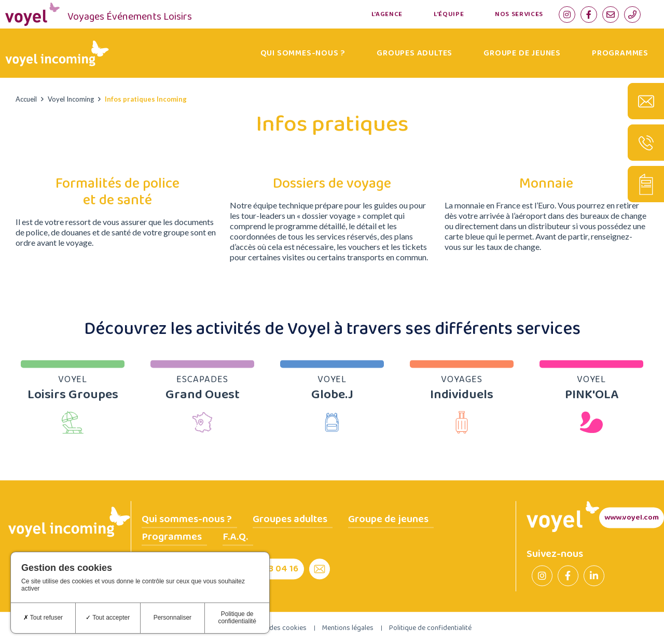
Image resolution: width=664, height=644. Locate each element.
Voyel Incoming (71, 99)
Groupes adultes (414, 53)
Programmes (620, 53)
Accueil (26, 99)
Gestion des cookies (275, 628)
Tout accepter (108, 618)
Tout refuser (43, 618)
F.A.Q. (235, 537)
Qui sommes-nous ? (303, 53)
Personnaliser (172, 618)
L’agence (387, 14)
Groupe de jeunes (522, 53)
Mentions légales (348, 628)
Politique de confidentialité (430, 628)
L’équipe (449, 14)
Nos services (519, 14)
